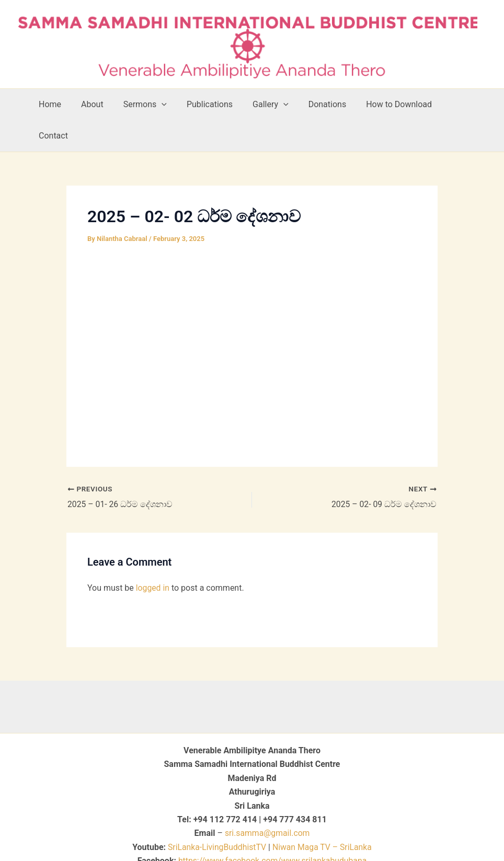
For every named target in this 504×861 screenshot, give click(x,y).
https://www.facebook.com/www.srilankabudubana (272, 829)
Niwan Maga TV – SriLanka (323, 816)
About (107, 104)
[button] (174, 105)
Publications (219, 104)
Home (68, 104)
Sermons (157, 105)
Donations (330, 104)
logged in (153, 556)
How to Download (398, 104)
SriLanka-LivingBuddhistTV (215, 816)
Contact (463, 104)
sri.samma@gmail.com (267, 802)
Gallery (276, 105)
